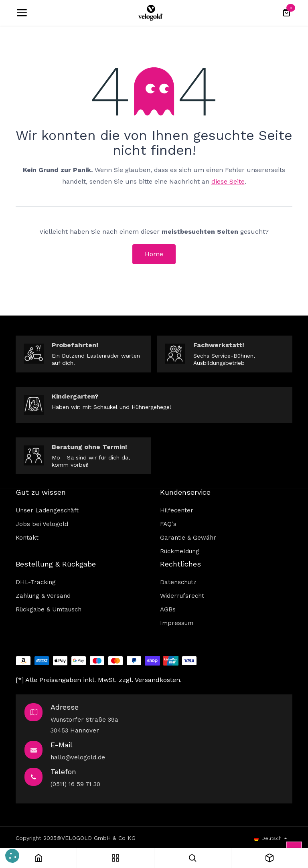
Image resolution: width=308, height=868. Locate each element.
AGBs (168, 609)
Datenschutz (178, 582)
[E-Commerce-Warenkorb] (286, 13)
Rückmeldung (180, 551)
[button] (12, 856)
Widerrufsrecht (182, 596)
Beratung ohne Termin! (89, 447)
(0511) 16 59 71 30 (75, 784)
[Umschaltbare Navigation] (22, 13)
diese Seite (228, 181)
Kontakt (27, 538)
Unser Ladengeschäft (47, 510)
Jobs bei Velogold (42, 524)
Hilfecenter (177, 510)
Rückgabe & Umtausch (49, 609)
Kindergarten (73, 396)
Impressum (177, 623)
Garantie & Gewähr (188, 538)
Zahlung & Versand (43, 596)
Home (154, 254)
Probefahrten (74, 345)
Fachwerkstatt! (219, 345)
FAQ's (168, 524)
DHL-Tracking (36, 582)
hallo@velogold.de (78, 757)
